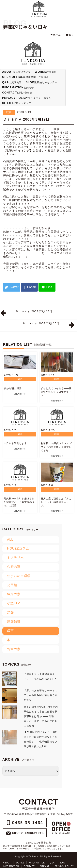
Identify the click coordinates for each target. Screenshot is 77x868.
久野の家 (14, 567)
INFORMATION (11, 866)
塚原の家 (14, 594)
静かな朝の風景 (13, 388)
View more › (20, 394)
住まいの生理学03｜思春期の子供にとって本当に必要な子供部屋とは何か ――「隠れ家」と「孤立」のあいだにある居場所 (41, 716)
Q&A (52, 863)
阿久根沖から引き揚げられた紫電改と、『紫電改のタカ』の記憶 (19, 502)
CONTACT (29, 866)
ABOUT (7, 863)
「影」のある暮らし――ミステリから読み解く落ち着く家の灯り (41, 695)
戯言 (9, 112)
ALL (10, 540)
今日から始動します (15, 443)
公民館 (12, 585)
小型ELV (14, 603)
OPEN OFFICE (37, 863)
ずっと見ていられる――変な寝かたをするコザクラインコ (56, 392)
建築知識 (14, 622)
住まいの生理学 (19, 576)
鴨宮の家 (14, 649)
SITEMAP (45, 866)
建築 (10, 613)
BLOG (63, 863)
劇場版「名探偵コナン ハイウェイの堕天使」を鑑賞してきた (56, 447)
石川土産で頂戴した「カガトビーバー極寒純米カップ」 (56, 502)
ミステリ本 (15, 558)
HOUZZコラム (18, 548)
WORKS (20, 863)
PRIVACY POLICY (64, 866)
